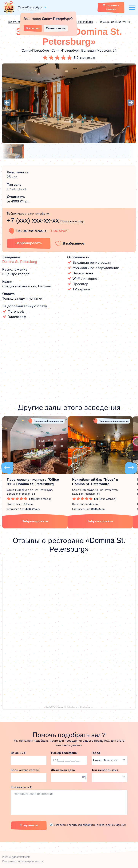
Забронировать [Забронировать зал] (29, 243)
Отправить (29, 825)
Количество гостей (25, 770)
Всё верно (33, 28)
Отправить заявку (111, 7)
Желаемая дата (63, 770)
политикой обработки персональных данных (97, 825)
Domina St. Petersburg (20, 262)
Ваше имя (18, 753)
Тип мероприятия (105, 770)
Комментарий (21, 787)
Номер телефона (64, 753)
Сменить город (56, 28)
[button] (7, 103)
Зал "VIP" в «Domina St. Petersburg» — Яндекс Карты (69, 707)
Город (96, 753)
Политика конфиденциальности (23, 861)
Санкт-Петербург (30, 7)
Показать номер (72, 221)
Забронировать (35, 521)
